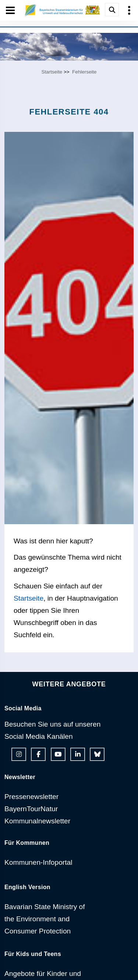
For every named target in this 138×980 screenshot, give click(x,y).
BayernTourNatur (31, 809)
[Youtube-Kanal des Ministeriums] (58, 754)
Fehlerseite (84, 72)
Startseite (52, 72)
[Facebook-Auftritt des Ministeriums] (38, 754)
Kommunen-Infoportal (38, 862)
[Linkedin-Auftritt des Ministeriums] (78, 754)
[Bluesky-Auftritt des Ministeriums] (97, 754)
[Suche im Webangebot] (112, 10)
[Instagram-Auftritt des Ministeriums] (19, 754)
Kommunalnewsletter (37, 821)
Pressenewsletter (31, 797)
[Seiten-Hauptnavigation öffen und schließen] (10, 10)
